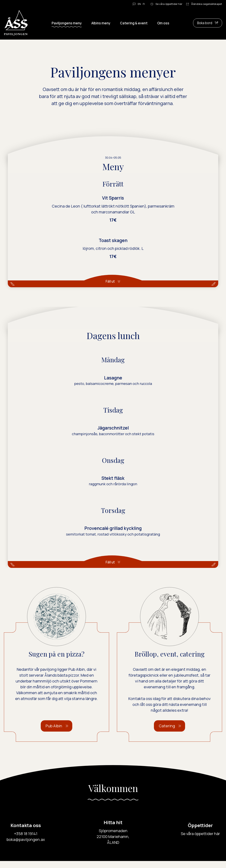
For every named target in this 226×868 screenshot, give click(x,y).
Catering (167, 733)
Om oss (163, 23)
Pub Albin (54, 733)
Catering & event (134, 23)
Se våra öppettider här (169, 4)
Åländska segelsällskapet (207, 4)
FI (144, 4)
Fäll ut (110, 281)
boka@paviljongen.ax (26, 846)
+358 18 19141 (26, 841)
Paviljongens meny (67, 23)
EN (139, 4)
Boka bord (205, 23)
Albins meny (101, 23)
